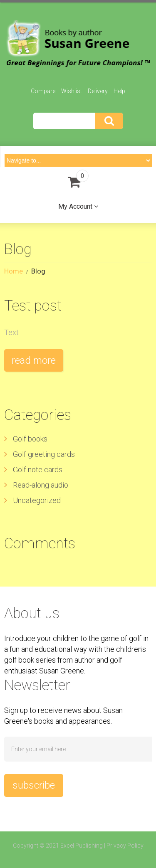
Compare (43, 91)
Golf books (30, 439)
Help (119, 91)
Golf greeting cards (44, 454)
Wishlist (72, 91)
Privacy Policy (125, 846)
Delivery (98, 91)
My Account (75, 206)
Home (14, 271)
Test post (33, 306)
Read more (34, 360)
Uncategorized (37, 500)
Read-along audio (41, 485)
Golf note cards (38, 470)
